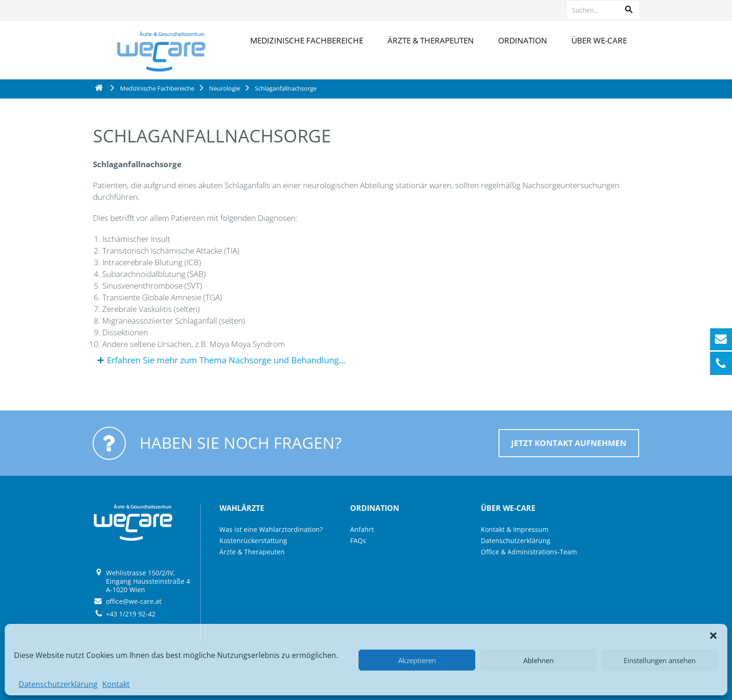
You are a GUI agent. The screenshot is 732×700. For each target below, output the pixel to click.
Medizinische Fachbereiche (307, 40)
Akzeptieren (417, 660)
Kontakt (116, 684)
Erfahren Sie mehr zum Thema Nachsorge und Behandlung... (226, 360)
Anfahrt (362, 529)
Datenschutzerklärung (58, 684)
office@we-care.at (134, 601)
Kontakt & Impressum (515, 529)
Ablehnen (538, 660)
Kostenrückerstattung (253, 541)
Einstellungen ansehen (660, 660)
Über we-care (599, 40)
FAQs (358, 541)
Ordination (523, 40)
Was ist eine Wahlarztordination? (271, 529)
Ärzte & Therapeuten (431, 40)
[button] (713, 636)
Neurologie (225, 88)
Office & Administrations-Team (529, 552)
